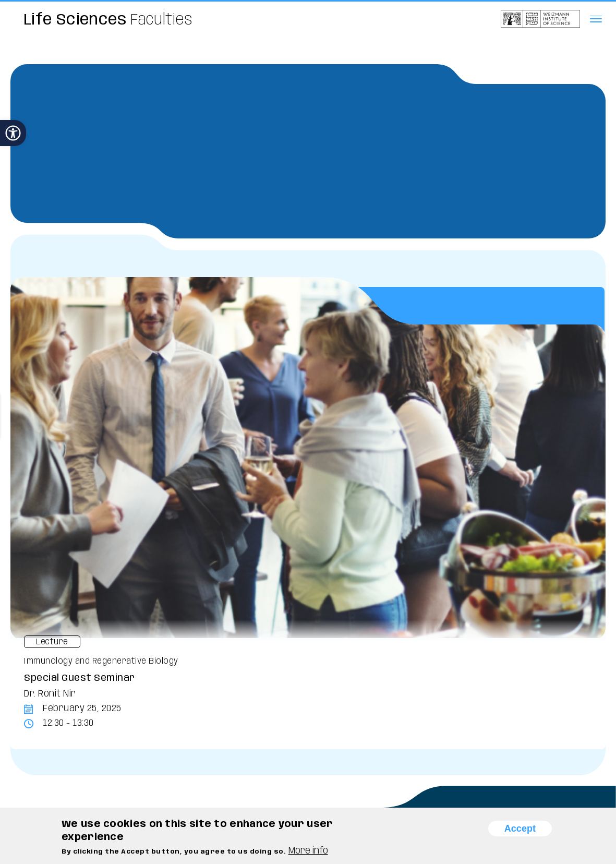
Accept (520, 829)
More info (308, 851)
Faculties (108, 20)
